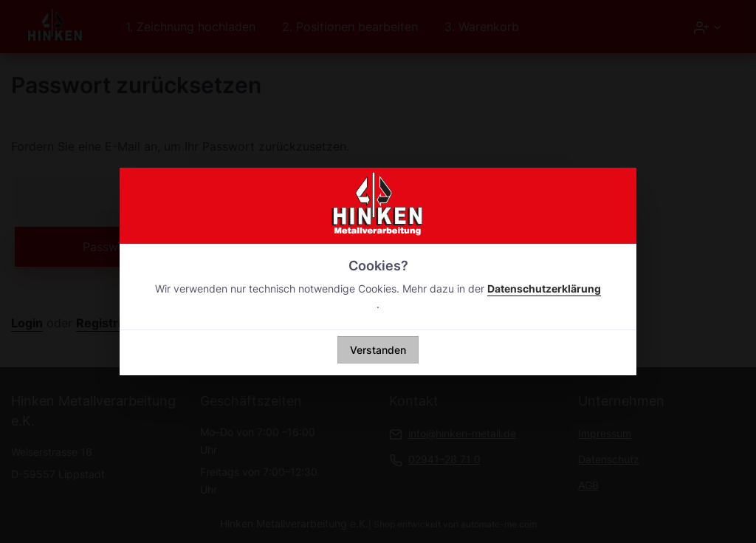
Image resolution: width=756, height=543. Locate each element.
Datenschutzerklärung (544, 288)
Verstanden (378, 350)
